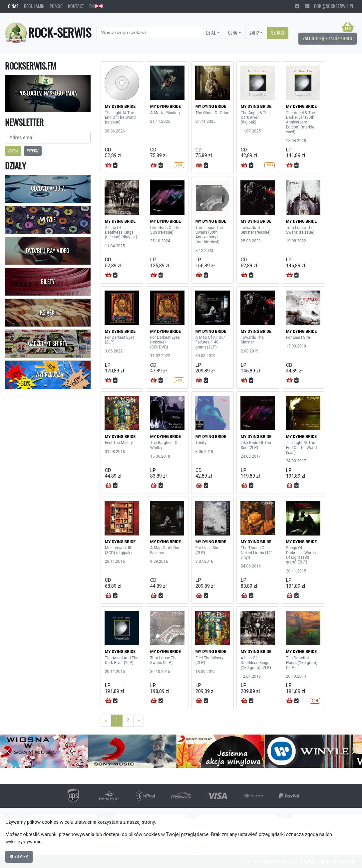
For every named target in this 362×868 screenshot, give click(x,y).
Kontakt (76, 6)
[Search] (149, 33)
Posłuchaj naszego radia (48, 93)
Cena (233, 33)
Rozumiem (19, 856)
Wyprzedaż (48, 374)
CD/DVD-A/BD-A (48, 188)
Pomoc (56, 6)
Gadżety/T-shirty (48, 343)
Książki (48, 313)
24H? (254, 33)
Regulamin (34, 6)
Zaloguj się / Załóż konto (328, 38)
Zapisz (13, 151)
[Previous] (106, 721)
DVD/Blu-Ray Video (48, 251)
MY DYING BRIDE (120, 107)
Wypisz (33, 151)
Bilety (48, 282)
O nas (13, 6)
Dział (211, 33)
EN (96, 6)
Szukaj (278, 33)
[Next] (139, 721)
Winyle (48, 220)
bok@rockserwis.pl (329, 6)
